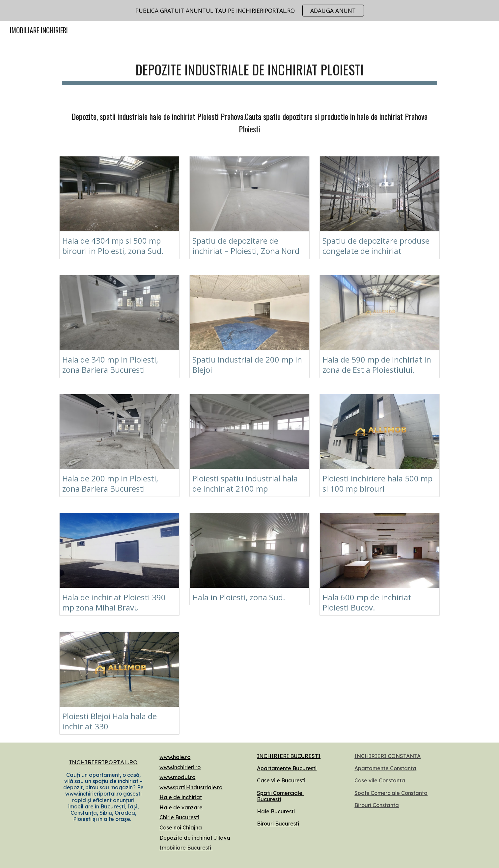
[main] (249, 69)
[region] (249, 11)
